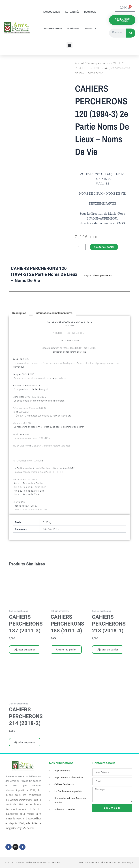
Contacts (90, 28)
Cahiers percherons (98, 63)
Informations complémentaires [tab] (54, 313)
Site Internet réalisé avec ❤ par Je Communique (106, 863)
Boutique (90, 12)
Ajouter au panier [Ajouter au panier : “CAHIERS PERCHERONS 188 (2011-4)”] (66, 650)
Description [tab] (19, 313)
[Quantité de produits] (80, 247)
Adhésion (73, 28)
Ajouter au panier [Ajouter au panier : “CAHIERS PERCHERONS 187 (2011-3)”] (25, 650)
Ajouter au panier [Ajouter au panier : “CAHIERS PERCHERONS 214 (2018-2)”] (25, 742)
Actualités (72, 12)
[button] (69, 45)
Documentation (53, 28)
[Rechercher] (131, 33)
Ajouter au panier (104, 247)
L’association (52, 12)
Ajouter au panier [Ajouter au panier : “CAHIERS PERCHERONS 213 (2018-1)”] (108, 650)
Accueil (79, 63)
